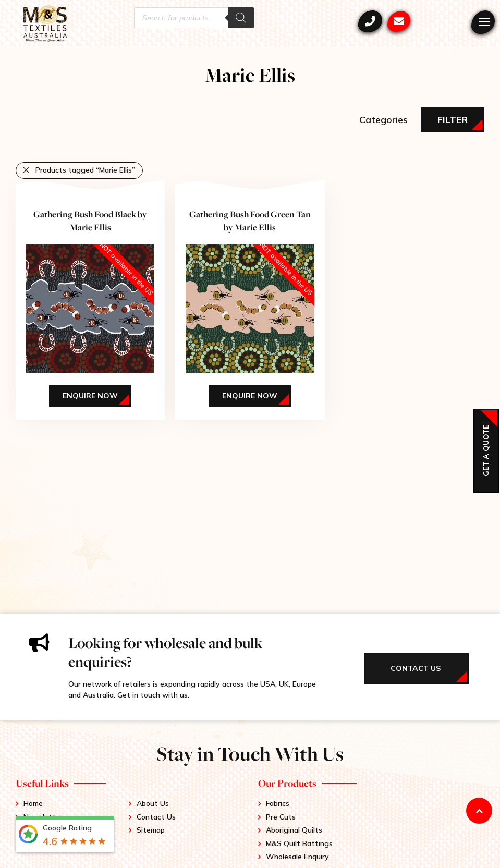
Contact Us (156, 817)
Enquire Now (90, 396)
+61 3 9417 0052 (370, 21)
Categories (383, 120)
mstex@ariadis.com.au (399, 21)
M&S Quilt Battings (299, 843)
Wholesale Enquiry (297, 857)
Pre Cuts (281, 817)
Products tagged (85, 170)
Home (33, 803)
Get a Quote (486, 451)
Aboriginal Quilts (294, 830)
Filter (453, 120)
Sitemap (151, 830)
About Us (153, 803)
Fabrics (278, 803)
